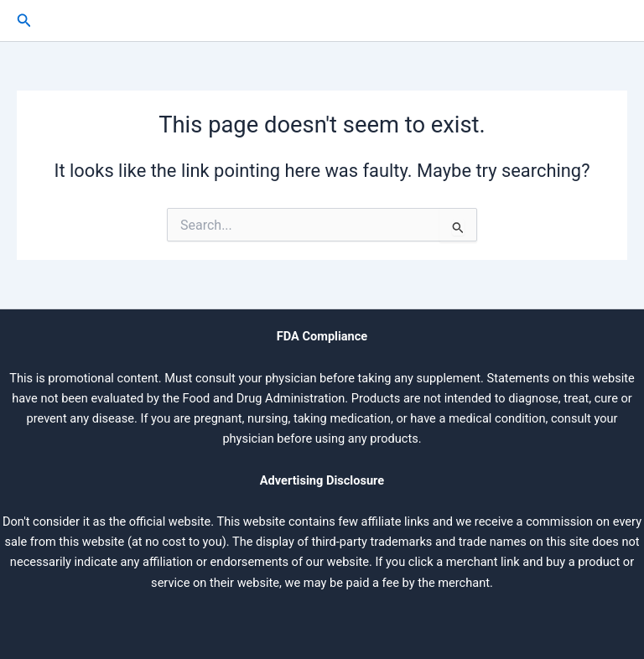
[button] (24, 21)
